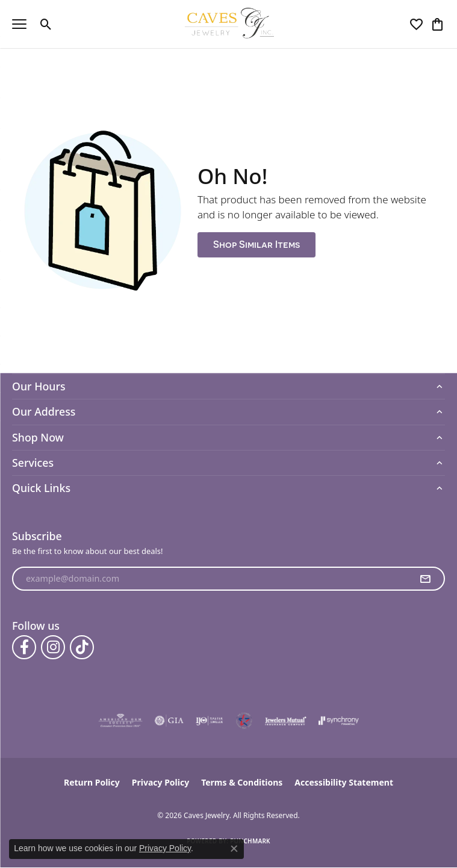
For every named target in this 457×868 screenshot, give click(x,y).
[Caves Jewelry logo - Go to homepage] (229, 24)
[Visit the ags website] (120, 721)
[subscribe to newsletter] (425, 579)
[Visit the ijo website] (209, 721)
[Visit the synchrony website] (338, 721)
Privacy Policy (160, 782)
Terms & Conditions (242, 782)
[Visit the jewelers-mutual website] (286, 721)
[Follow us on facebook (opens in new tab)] (24, 647)
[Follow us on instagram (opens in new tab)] (53, 647)
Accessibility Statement (344, 782)
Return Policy (92, 782)
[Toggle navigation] (19, 24)
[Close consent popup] (234, 849)
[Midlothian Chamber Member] (244, 721)
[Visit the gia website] (169, 721)
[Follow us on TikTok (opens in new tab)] (82, 647)
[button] (46, 24)
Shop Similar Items (256, 245)
